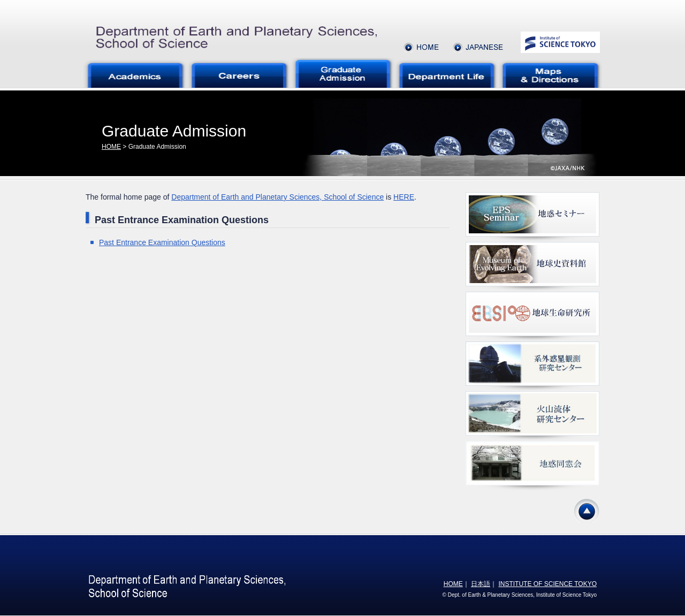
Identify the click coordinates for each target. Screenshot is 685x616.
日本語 (481, 584)
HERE (404, 197)
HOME (111, 147)
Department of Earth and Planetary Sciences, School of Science (277, 197)
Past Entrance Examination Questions (162, 242)
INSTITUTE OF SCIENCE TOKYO (547, 584)
